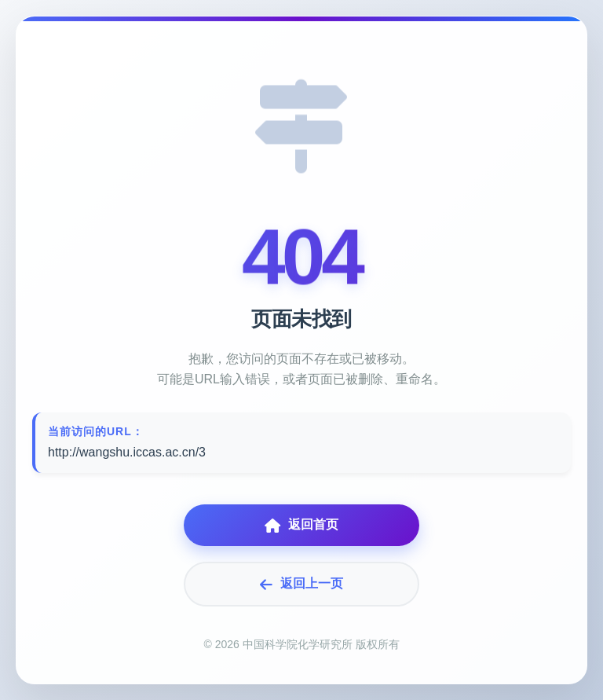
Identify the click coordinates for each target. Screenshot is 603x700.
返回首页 (301, 525)
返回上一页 (301, 584)
